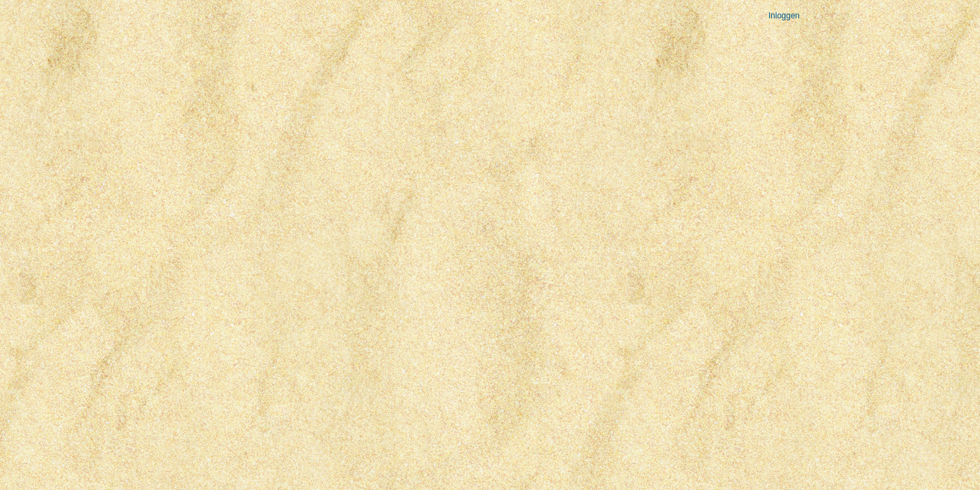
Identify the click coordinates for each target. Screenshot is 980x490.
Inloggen (784, 16)
